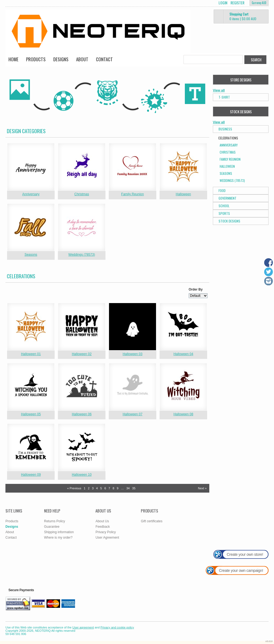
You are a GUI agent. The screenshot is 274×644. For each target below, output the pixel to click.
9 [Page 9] (117, 488)
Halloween (183, 194)
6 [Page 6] (105, 488)
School (224, 206)
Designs (61, 59)
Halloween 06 (82, 414)
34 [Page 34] (128, 488)
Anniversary (31, 194)
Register (237, 3)
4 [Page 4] (97, 488)
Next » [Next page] (202, 488)
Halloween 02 (82, 354)
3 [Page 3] (93, 488)
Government (228, 198)
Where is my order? (58, 538)
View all (219, 90)
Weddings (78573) (82, 255)
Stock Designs (229, 221)
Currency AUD (259, 3)
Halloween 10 (82, 475)
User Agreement (107, 538)
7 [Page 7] (109, 488)
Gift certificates (152, 521)
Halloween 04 (183, 354)
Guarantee (52, 527)
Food (222, 190)
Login (223, 3)
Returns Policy (55, 521)
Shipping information (59, 532)
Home (13, 59)
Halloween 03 (133, 354)
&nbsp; (31, 167)
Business (225, 129)
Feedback (103, 527)
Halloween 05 (31, 414)
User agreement (83, 627)
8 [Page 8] (113, 488)
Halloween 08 (183, 414)
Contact (104, 59)
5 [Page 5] (101, 488)
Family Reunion (133, 194)
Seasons (31, 255)
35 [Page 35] (134, 488)
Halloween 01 (31, 354)
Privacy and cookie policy (117, 627)
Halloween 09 (31, 475)
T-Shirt (224, 97)
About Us (102, 521)
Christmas (82, 194)
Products (36, 59)
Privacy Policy (106, 532)
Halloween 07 (133, 414)
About (82, 59)
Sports (224, 213)
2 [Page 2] (89, 488)
